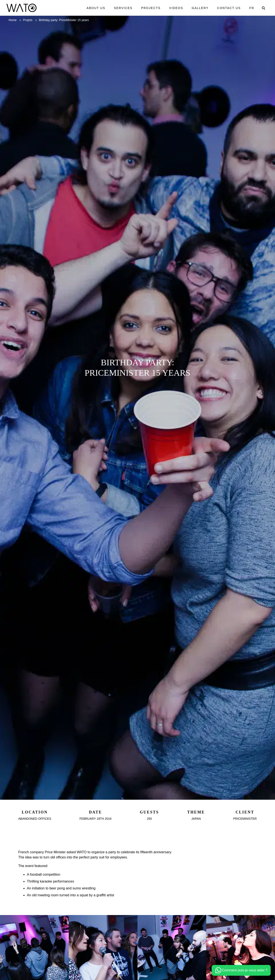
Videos (175, 8)
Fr (252, 8)
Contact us (228, 8)
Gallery (199, 8)
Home (13, 20)
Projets (30, 20)
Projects (149, 8)
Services (122, 8)
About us (94, 8)
